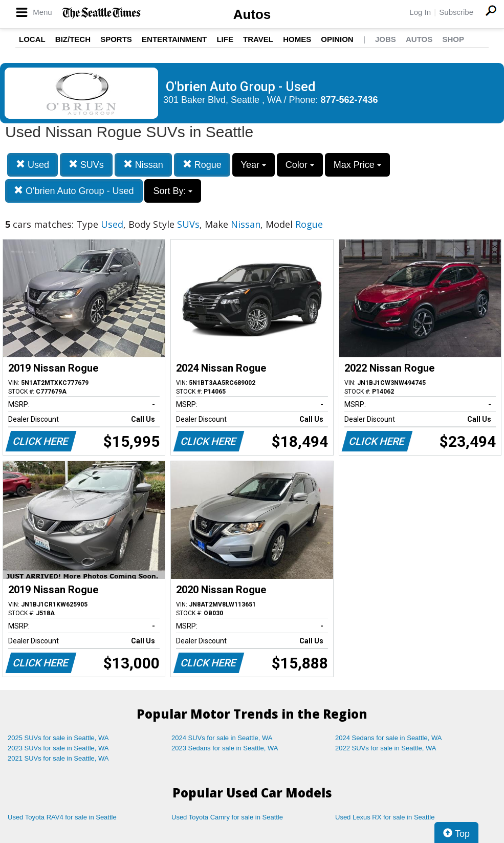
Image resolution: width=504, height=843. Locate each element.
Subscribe (456, 12)
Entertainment (174, 39)
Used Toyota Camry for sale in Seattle (227, 817)
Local (32, 39)
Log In (420, 12)
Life (225, 39)
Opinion (337, 39)
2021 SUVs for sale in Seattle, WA (58, 758)
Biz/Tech (73, 39)
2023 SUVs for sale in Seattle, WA (58, 748)
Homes (297, 39)
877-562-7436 (349, 100)
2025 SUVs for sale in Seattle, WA (58, 738)
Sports (116, 39)
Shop (453, 39)
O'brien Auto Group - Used (74, 191)
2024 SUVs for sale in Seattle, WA (222, 738)
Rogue (202, 165)
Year (254, 165)
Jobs (386, 39)
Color (300, 165)
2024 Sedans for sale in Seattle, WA (388, 738)
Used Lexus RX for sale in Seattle (385, 817)
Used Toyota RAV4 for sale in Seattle (62, 817)
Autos (252, 14)
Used (32, 165)
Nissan (143, 165)
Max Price (357, 165)
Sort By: (173, 191)
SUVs (86, 165)
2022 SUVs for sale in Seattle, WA (386, 748)
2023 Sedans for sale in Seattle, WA (225, 748)
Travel (258, 39)
